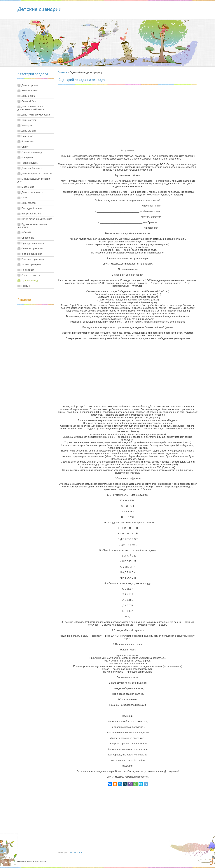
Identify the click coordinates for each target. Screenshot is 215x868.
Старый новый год (32, 152)
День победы (29, 203)
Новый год (27, 136)
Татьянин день (30, 163)
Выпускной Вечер (31, 214)
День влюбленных (32, 168)
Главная (62, 72)
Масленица (28, 187)
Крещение (27, 157)
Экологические (30, 91)
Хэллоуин (27, 125)
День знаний (29, 96)
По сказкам (28, 270)
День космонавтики (32, 192)
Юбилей (26, 232)
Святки (25, 147)
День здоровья (30, 85)
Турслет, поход (30, 280)
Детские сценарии (39, 9)
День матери (29, 131)
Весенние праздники (33, 259)
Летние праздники (32, 264)
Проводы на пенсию (33, 243)
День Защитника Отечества (37, 173)
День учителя (29, 120)
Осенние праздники (32, 248)
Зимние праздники (32, 254)
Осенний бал (29, 101)
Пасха (25, 198)
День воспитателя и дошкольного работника (31, 108)
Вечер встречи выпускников (37, 219)
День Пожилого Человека (36, 115)
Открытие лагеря (31, 275)
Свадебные (28, 238)
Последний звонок (32, 208)
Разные (26, 286)
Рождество (28, 141)
